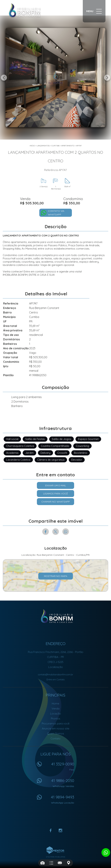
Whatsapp (66, 532)
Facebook (46, 532)
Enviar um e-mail (56, 485)
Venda (56, 709)
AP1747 (79, 146)
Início (32, 146)
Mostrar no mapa (56, 576)
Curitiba (55, 146)
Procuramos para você (56, 724)
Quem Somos (56, 734)
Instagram (60, 830)
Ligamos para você (56, 494)
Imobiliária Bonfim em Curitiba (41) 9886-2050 (56, 616)
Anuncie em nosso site (56, 729)
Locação (56, 714)
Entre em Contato (56, 679)
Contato (56, 738)
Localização (56, 667)
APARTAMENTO (68, 146)
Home (56, 704)
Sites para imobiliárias (56, 857)
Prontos (56, 719)
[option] (56, 78)
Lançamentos (43, 146)
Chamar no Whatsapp (56, 502)
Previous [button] (4, 78)
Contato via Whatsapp (56, 213)
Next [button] (107, 78)
